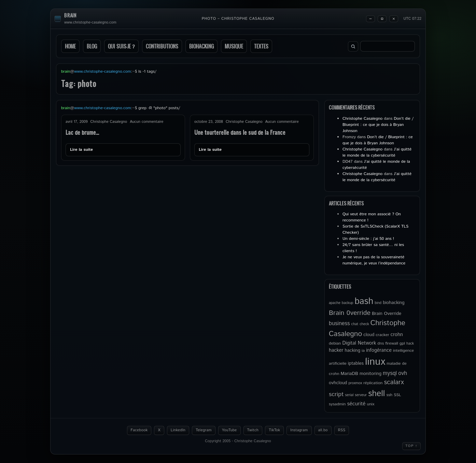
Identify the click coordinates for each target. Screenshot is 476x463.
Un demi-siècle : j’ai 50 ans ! (368, 239)
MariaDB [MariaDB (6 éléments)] (349, 374)
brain (70, 16)
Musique (234, 46)
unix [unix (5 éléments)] (371, 404)
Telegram (204, 430)
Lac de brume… (82, 132)
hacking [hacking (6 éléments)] (352, 350)
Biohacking (201, 46)
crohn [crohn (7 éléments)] (397, 335)
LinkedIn (178, 430)
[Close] (394, 19)
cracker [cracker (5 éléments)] (382, 335)
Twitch (253, 430)
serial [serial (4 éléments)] (349, 395)
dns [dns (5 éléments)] (381, 343)
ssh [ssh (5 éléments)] (389, 395)
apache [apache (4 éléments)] (335, 303)
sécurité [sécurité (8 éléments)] (356, 404)
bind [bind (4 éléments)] (378, 303)
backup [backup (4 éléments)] (348, 303)
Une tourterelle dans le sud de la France (240, 132)
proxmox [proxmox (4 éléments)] (355, 383)
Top (411, 446)
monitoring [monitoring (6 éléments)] (370, 374)
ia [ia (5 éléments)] (363, 351)
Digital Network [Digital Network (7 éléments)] (359, 343)
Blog (92, 46)
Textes (261, 46)
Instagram (299, 430)
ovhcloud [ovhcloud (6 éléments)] (338, 383)
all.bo (323, 430)
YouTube (229, 430)
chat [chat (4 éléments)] (355, 324)
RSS (342, 430)
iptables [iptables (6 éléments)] (356, 363)
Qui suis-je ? (121, 46)
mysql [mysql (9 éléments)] (390, 373)
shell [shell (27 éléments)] (376, 394)
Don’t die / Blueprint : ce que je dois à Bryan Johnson (378, 125)
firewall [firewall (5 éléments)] (392, 343)
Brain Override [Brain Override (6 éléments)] (387, 314)
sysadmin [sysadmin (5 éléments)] (337, 404)
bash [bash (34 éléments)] (364, 301)
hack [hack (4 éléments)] (410, 344)
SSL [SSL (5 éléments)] (397, 395)
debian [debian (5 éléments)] (335, 343)
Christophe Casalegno (362, 119)
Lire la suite (81, 150)
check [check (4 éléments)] (364, 324)
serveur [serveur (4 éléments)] (361, 395)
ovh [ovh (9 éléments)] (403, 373)
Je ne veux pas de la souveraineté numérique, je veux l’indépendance (374, 260)
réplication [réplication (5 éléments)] (373, 383)
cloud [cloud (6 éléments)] (369, 335)
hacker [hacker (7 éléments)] (336, 350)
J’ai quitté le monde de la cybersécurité (377, 152)
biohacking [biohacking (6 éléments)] (394, 303)
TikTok (274, 430)
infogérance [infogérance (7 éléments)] (379, 350)
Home (70, 46)
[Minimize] (370, 19)
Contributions (162, 46)
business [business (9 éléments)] (339, 324)
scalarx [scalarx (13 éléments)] (394, 382)
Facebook (139, 430)
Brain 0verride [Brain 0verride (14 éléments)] (350, 313)
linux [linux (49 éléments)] (375, 362)
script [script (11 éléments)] (336, 394)
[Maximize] (382, 19)
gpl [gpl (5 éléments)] (402, 343)
